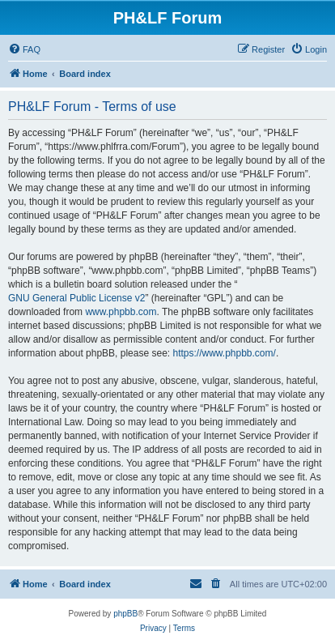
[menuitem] (24, 49)
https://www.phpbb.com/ (224, 353)
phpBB (125, 614)
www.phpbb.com (121, 312)
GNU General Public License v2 (76, 298)
